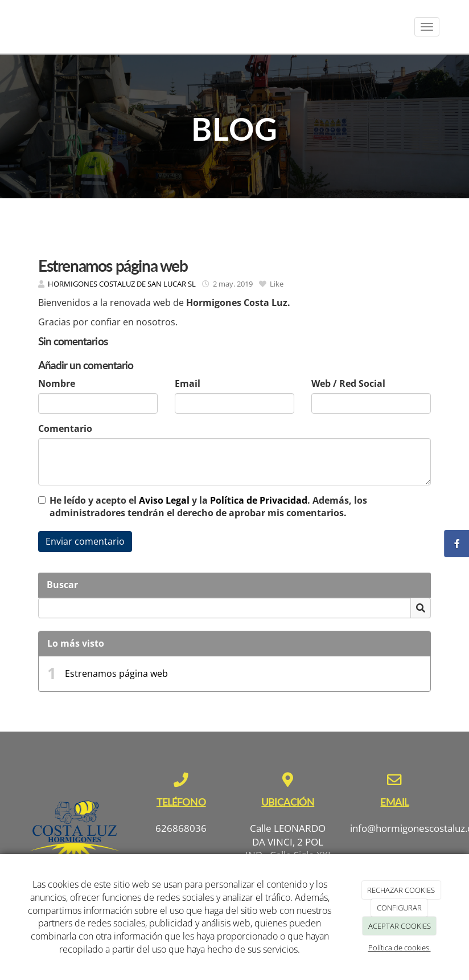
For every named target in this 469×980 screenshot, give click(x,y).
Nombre (57, 383)
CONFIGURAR (399, 908)
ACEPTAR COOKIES (400, 926)
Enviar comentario (85, 541)
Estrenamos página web (116, 673)
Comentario (65, 428)
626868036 (181, 828)
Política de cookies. (400, 948)
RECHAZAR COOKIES (401, 890)
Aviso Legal (164, 500)
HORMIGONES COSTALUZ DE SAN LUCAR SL (122, 284)
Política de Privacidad (259, 500)
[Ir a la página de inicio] (18, 27)
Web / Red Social (348, 383)
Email (188, 383)
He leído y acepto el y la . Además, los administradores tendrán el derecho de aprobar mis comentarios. (208, 507)
